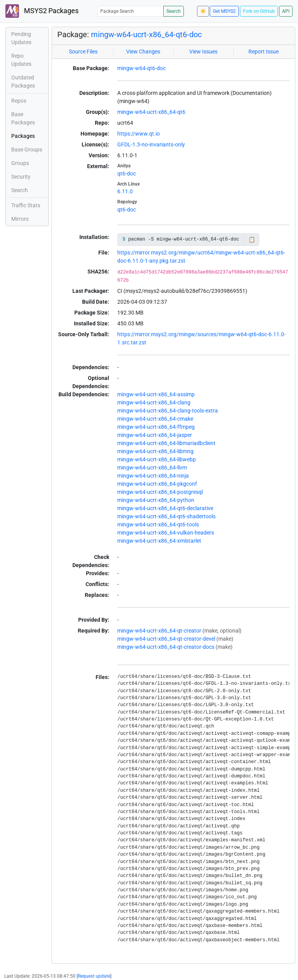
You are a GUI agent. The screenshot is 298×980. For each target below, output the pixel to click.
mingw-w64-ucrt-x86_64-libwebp (157, 459)
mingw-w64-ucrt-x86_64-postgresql (160, 492)
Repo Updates (21, 60)
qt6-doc (127, 174)
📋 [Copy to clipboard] (252, 239)
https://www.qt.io (139, 134)
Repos (19, 101)
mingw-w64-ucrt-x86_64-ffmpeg (156, 427)
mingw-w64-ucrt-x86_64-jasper (155, 435)
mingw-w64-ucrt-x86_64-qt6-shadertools (166, 516)
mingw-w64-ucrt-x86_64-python (156, 500)
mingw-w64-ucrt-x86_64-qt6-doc (146, 34)
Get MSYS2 (224, 11)
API (286, 11)
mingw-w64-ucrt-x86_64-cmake (155, 419)
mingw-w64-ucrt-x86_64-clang (154, 402)
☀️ (203, 11)
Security (21, 177)
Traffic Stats (26, 205)
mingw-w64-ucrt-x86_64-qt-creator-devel (166, 639)
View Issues (203, 52)
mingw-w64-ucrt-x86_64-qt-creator (159, 631)
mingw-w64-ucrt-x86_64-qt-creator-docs (166, 647)
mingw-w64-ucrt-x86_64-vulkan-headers (166, 533)
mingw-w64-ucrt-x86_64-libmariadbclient (166, 443)
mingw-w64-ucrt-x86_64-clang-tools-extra (168, 411)
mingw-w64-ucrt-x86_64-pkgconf (157, 484)
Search (174, 11)
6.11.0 (125, 191)
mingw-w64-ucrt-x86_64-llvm (152, 468)
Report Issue (264, 52)
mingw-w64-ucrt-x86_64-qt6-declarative (165, 508)
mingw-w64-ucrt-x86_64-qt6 (151, 112)
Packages (23, 136)
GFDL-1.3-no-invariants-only (151, 144)
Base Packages (23, 118)
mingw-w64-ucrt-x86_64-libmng (155, 451)
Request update (94, 976)
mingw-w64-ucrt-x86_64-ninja (153, 476)
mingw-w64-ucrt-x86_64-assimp (156, 394)
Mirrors (20, 219)
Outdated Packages (23, 82)
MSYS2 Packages (42, 11)
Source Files (83, 52)
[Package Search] (130, 11)
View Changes (143, 52)
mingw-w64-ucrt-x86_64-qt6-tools (158, 524)
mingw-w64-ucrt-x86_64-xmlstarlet (159, 541)
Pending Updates (21, 38)
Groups (20, 163)
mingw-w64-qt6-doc (141, 68)
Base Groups (27, 150)
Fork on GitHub (259, 11)
